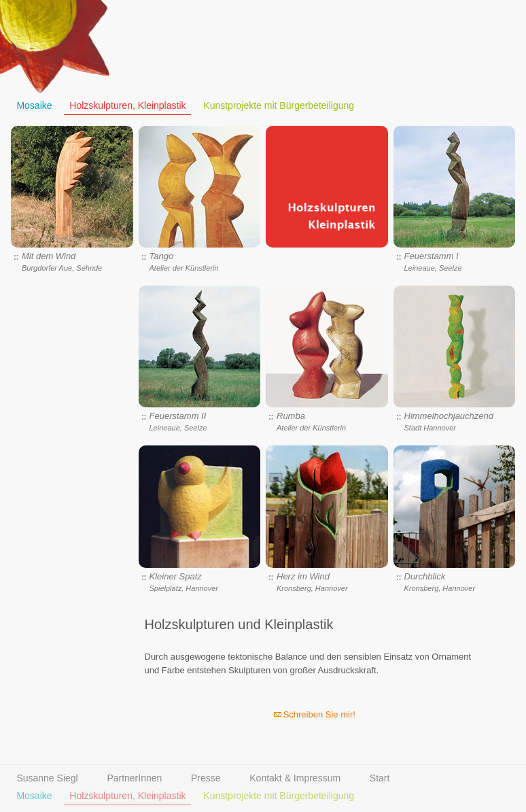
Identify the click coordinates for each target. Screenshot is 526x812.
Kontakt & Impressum (295, 778)
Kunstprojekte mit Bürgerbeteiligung (279, 106)
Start (380, 778)
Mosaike (34, 106)
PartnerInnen (134, 778)
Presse (206, 778)
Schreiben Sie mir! (319, 714)
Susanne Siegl (47, 778)
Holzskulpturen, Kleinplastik (127, 106)
